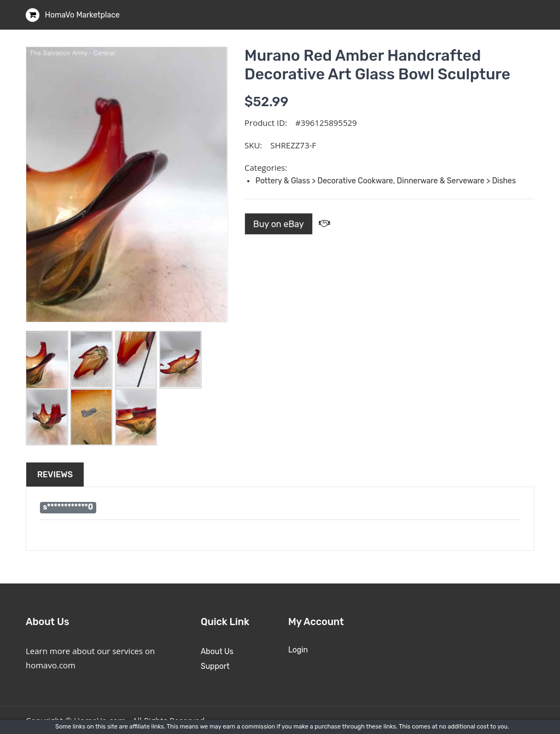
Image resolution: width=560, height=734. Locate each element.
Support (215, 666)
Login (298, 650)
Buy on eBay (279, 224)
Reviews (55, 475)
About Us (217, 652)
